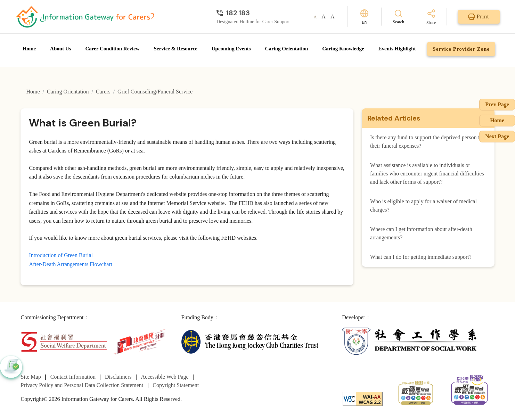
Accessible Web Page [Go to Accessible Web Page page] (165, 377)
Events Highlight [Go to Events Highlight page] (397, 49)
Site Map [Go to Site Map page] (31, 377)
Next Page (497, 136)
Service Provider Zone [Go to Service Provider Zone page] (461, 49)
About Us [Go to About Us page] (60, 49)
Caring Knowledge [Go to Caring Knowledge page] (343, 49)
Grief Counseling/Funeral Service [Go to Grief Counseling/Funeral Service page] (155, 92)
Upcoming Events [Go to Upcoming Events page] (231, 49)
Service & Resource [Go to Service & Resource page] (175, 49)
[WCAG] (362, 398)
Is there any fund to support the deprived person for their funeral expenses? (427, 142)
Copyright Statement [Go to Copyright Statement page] (176, 385)
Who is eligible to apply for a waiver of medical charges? (423, 205)
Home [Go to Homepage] (29, 49)
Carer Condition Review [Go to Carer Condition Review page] (112, 49)
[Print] (479, 17)
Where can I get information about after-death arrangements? (421, 233)
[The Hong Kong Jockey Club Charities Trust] (250, 341)
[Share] (431, 18)
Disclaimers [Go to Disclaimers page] (118, 377)
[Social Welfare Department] (64, 341)
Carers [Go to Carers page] (103, 92)
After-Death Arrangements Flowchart (71, 264)
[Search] (398, 17)
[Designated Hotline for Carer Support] (253, 13)
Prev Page (497, 104)
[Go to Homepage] (85, 17)
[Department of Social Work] (411, 341)
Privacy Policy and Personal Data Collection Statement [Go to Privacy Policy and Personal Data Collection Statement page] (82, 385)
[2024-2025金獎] (416, 392)
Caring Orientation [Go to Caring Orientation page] (287, 49)
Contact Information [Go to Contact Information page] (73, 377)
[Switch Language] (364, 17)
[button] (11, 367)
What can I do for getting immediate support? (421, 257)
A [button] (315, 17)
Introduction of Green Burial (61, 255)
